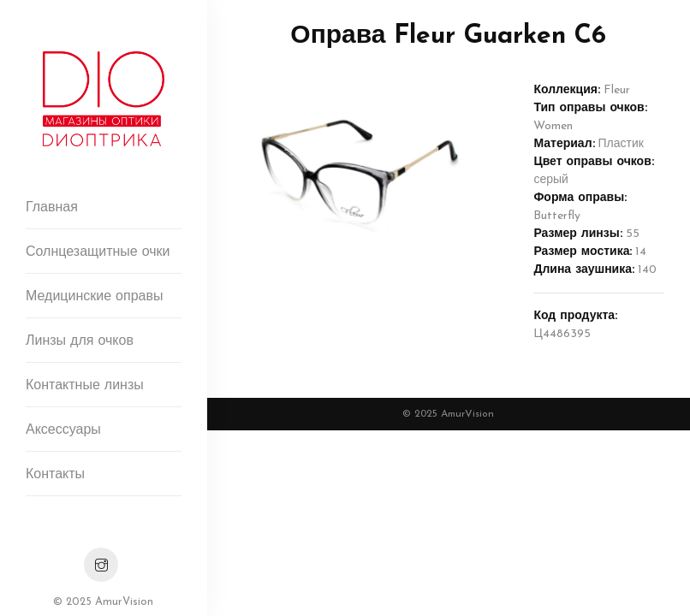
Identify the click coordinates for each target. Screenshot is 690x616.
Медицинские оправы (94, 297)
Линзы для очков (80, 341)
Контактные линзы (85, 386)
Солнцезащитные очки (98, 252)
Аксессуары (63, 430)
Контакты (55, 475)
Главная (52, 208)
